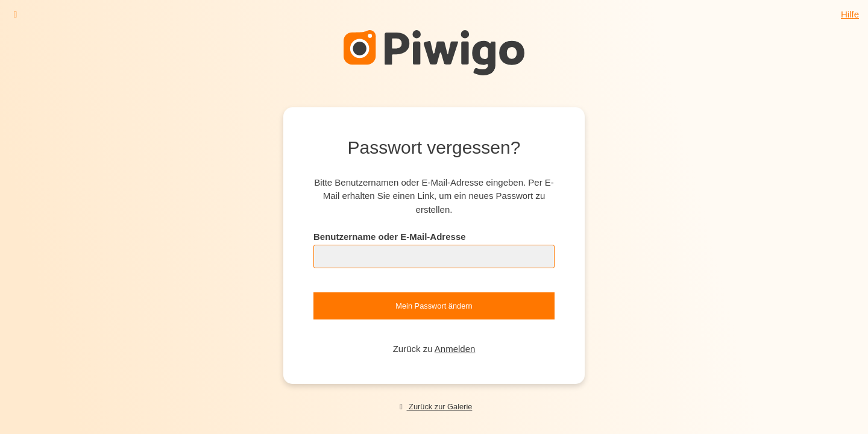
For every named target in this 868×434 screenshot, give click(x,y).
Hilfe (850, 14)
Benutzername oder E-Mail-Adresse (390, 237)
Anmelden (455, 349)
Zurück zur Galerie (434, 407)
